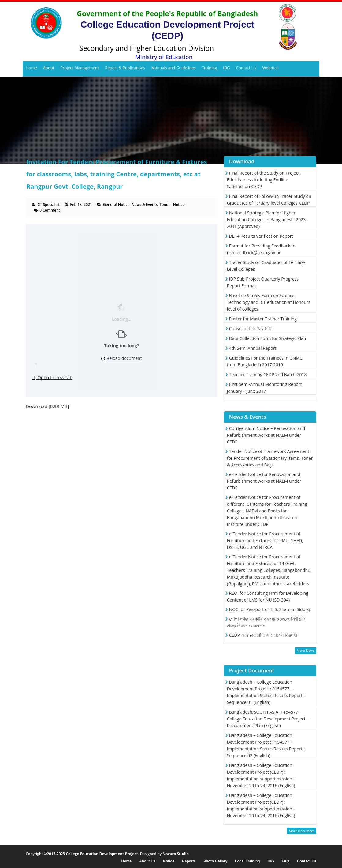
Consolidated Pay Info (251, 328)
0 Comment (50, 210)
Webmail (270, 68)
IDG (227, 68)
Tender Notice (172, 204)
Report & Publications (125, 68)
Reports (189, 861)
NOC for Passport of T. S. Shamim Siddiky (270, 609)
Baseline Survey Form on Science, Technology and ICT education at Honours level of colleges (269, 302)
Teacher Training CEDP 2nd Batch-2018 (268, 374)
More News (306, 650)
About (49, 68)
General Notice (116, 204)
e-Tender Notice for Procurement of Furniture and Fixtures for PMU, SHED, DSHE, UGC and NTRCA (265, 540)
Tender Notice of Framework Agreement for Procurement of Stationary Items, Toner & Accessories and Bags (270, 458)
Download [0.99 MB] (47, 406)
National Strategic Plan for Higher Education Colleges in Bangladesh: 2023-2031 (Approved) (267, 219)
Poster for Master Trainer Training (263, 319)
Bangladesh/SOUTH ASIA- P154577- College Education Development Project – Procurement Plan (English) (268, 719)
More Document (302, 831)
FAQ (286, 861)
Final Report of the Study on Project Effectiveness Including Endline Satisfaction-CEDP (263, 180)
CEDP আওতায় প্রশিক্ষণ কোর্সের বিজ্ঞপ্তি (263, 635)
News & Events (145, 204)
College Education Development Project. (102, 854)
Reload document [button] (122, 358)
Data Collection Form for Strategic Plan (268, 338)
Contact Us (246, 68)
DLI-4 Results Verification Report (261, 236)
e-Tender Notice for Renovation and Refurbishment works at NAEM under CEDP (264, 481)
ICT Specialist (48, 204)
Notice (169, 861)
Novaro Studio (176, 854)
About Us (147, 861)
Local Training (247, 861)
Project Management (80, 68)
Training (209, 68)
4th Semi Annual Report (253, 348)
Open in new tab (52, 377)
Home (31, 68)
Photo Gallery (215, 861)
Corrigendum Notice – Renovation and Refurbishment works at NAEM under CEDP (266, 435)
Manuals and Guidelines (173, 68)
